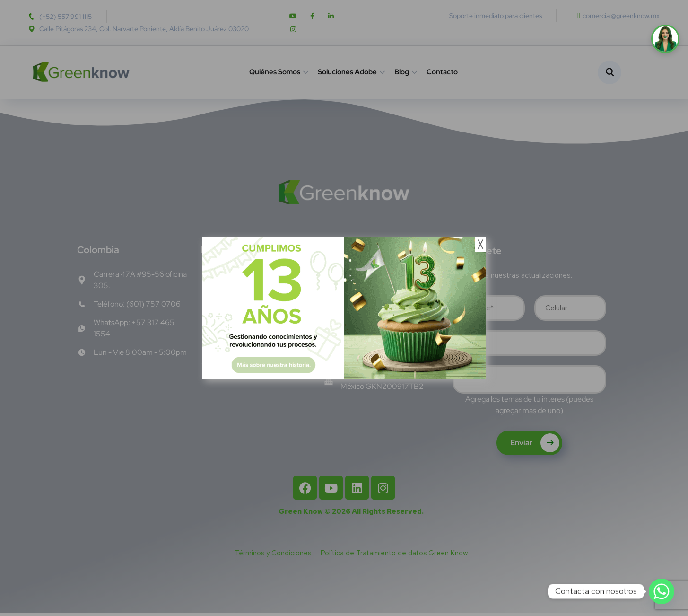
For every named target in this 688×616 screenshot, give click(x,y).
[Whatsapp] (662, 591)
